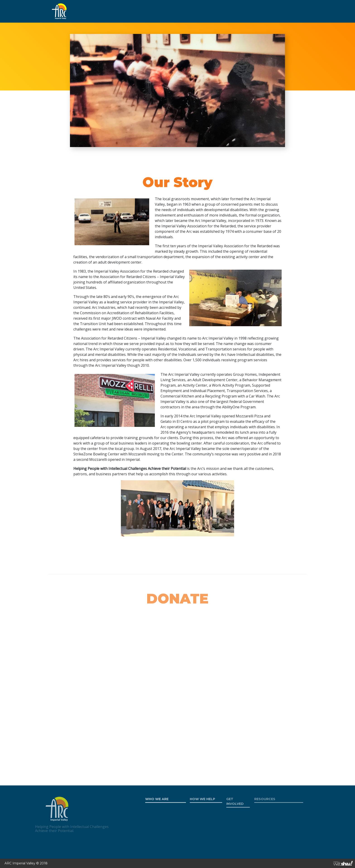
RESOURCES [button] (206, 11)
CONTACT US (289, 11)
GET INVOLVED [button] (172, 11)
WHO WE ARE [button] (101, 11)
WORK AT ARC (238, 11)
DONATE (264, 11)
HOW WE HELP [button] (136, 11)
